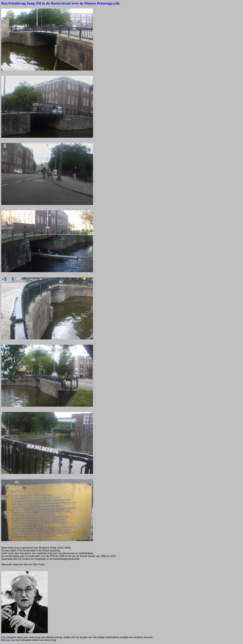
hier (8, 640)
